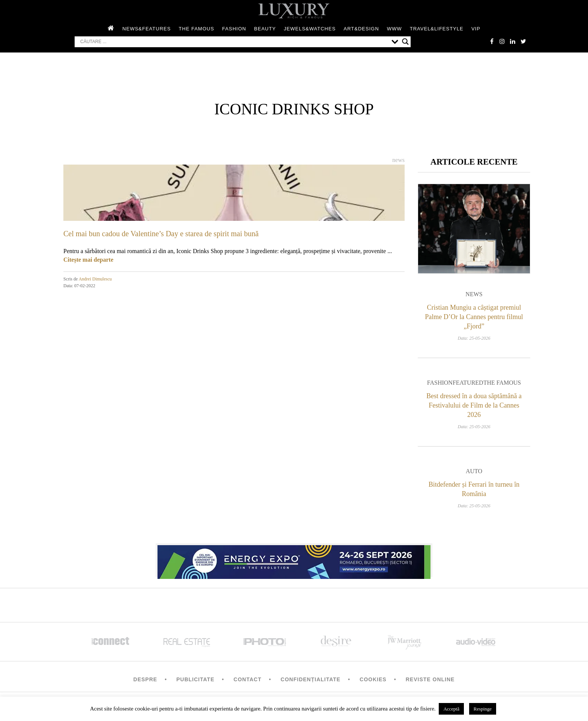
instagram (500, 42)
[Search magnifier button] (405, 42)
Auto (474, 473)
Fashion (234, 29)
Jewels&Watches (310, 29)
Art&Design (361, 29)
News (398, 161)
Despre (145, 682)
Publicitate (195, 682)
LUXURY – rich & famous (294, 11)
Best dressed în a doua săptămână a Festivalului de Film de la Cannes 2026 (474, 408)
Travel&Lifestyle (437, 29)
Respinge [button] (483, 709)
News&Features (146, 29)
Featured (468, 385)
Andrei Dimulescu (95, 280)
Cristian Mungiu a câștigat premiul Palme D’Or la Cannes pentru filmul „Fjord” (474, 319)
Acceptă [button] (451, 709)
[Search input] (234, 42)
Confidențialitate (310, 682)
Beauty (265, 29)
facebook (489, 42)
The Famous (197, 29)
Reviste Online (430, 682)
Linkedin (511, 42)
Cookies (373, 682)
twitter (523, 42)
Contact (247, 682)
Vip (476, 29)
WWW (394, 29)
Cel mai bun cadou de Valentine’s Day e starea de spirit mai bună (161, 234)
